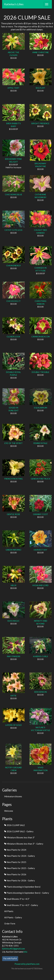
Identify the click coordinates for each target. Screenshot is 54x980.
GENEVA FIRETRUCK (40, 479)
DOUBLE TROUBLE (41, 372)
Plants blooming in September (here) (22, 887)
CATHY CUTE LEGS (13, 230)
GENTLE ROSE (13, 514)
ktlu (25, 952)
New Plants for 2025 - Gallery (20, 868)
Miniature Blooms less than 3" (19, 837)
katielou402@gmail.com (13, 949)
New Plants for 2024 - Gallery (20, 856)
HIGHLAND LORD (40, 585)
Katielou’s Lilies (14, 4)
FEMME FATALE (40, 443)
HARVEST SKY (40, 550)
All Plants (9, 911)
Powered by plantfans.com (27, 964)
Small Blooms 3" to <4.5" (17, 899)
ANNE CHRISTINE (41, 52)
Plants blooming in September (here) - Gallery (27, 893)
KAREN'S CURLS (40, 656)
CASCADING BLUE (14, 194)
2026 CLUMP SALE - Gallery (19, 831)
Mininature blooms (13, 796)
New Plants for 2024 (15, 850)
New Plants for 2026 (15, 874)
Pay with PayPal (10, 958)
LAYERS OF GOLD (14, 725)
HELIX (14, 585)
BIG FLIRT (41, 88)
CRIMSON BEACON (41, 337)
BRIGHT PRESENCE (40, 123)
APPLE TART (13, 88)
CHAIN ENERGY (14, 265)
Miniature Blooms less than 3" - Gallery (24, 844)
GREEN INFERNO (13, 550)
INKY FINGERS (14, 656)
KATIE (13, 696)
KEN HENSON (40, 692)
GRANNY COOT (40, 514)
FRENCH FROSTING (14, 479)
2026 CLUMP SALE (15, 825)
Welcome (9, 811)
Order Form (10, 924)
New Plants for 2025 (15, 862)
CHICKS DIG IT (13, 301)
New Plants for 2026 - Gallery (20, 880)
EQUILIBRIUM (41, 408)
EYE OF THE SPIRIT (14, 443)
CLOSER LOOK (13, 337)
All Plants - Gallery (13, 917)
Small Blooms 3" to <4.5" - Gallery (21, 905)
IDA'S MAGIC (13, 621)
